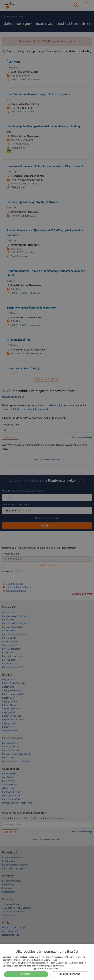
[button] (47, 969)
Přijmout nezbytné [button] (70, 974)
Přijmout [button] (26, 974)
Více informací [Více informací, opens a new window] (58, 966)
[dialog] (47, 962)
